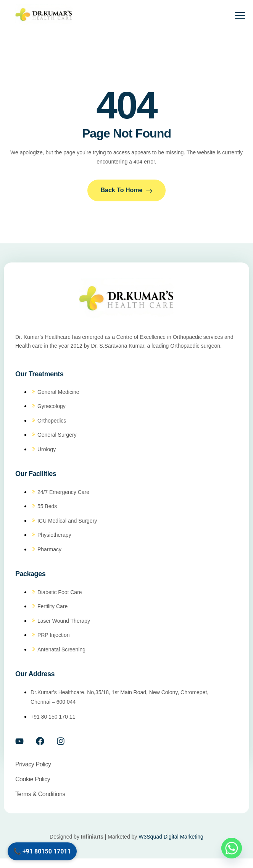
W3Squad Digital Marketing (171, 837)
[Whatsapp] (232, 848)
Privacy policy (33, 764)
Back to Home (127, 190)
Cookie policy (33, 779)
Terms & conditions (40, 794)
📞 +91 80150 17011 (42, 851)
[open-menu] (235, 17)
